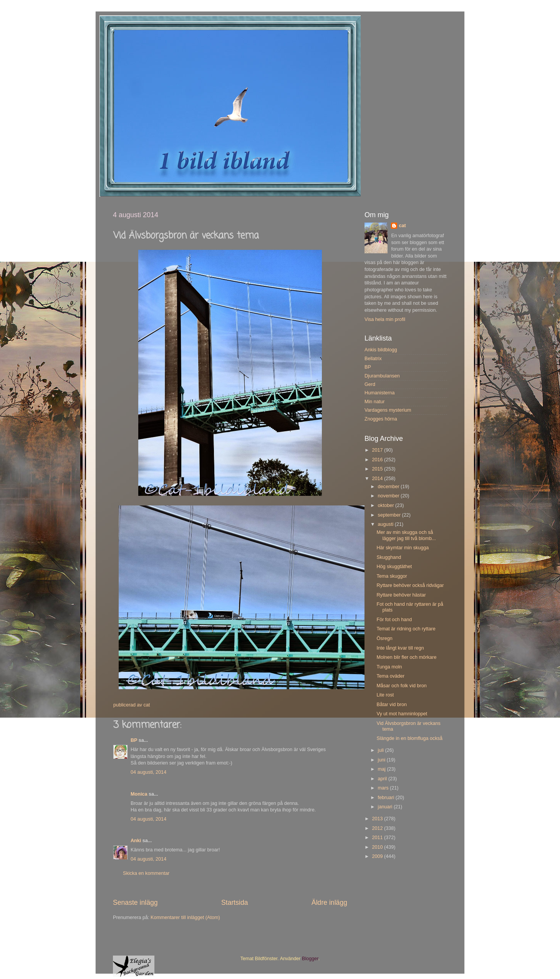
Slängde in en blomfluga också (409, 738)
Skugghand (389, 557)
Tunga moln (389, 667)
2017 (378, 450)
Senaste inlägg (135, 903)
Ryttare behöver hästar (401, 595)
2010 (378, 847)
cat (402, 226)
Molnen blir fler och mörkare (406, 657)
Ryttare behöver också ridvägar (410, 585)
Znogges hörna (381, 419)
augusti (386, 524)
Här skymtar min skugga (403, 548)
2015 (378, 469)
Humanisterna (379, 393)
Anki (136, 841)
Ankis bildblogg (381, 350)
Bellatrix (373, 359)
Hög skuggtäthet (394, 567)
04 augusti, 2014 (148, 772)
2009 (378, 856)
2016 (378, 460)
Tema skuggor (392, 576)
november (389, 496)
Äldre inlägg (329, 903)
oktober (387, 505)
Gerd (370, 384)
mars (384, 788)
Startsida (235, 903)
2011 (378, 838)
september (390, 515)
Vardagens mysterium (388, 410)
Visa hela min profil (385, 319)
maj (383, 769)
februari (387, 798)
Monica (139, 794)
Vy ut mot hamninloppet (402, 714)
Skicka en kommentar (146, 873)
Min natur (375, 402)
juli (382, 750)
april (383, 779)
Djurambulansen (382, 376)
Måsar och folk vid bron (401, 686)
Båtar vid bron (391, 705)
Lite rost (385, 695)
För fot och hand (394, 620)
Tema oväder (390, 676)
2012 (378, 828)
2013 (378, 819)
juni (382, 760)
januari (386, 807)
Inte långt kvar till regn (400, 648)
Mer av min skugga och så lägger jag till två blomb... (406, 535)
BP (134, 740)
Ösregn (384, 638)
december (389, 487)
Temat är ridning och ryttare (406, 629)
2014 (378, 479)
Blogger (310, 959)
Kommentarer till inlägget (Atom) (185, 918)
